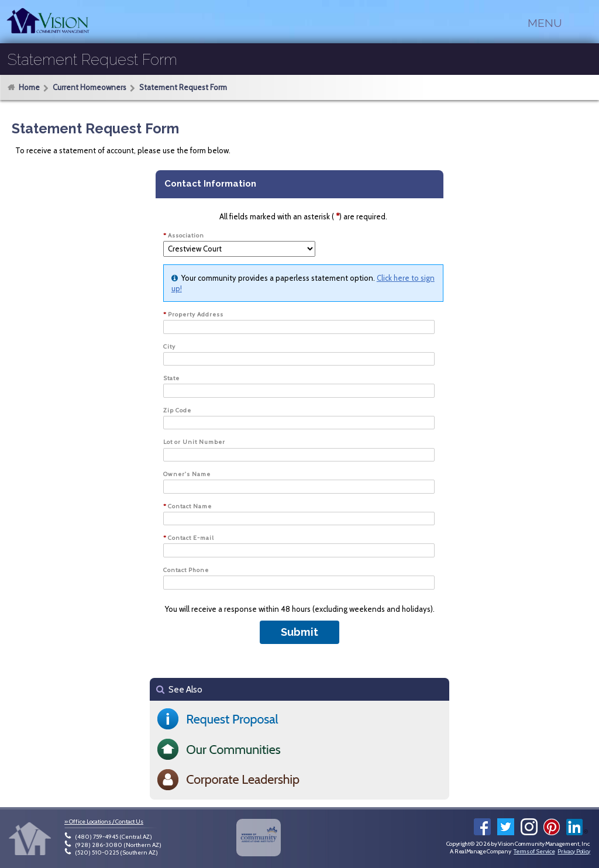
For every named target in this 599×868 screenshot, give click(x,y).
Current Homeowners (89, 88)
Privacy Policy (574, 851)
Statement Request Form (183, 88)
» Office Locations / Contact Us (104, 821)
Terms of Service (534, 851)
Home (29, 87)
